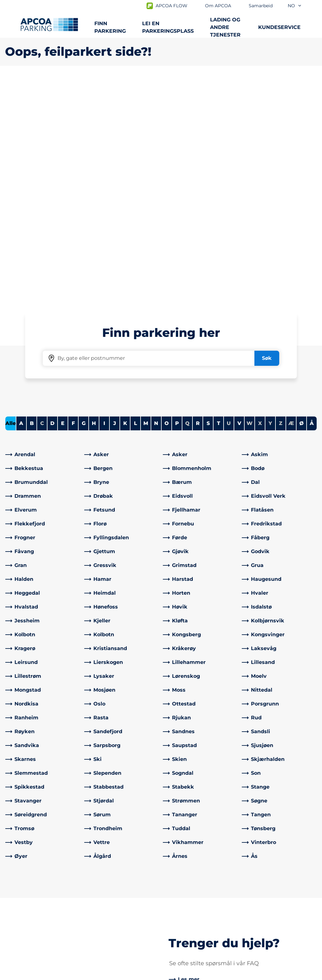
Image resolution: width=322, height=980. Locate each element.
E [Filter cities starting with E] (63, 202)
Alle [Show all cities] (11, 202)
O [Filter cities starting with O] (167, 202)
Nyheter (176, 907)
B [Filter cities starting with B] (32, 202)
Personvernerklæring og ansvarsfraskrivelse (53, 974)
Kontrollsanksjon (107, 897)
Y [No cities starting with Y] (270, 202)
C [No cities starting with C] (42, 202)
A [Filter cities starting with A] (21, 202)
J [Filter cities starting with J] (115, 202)
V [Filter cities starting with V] (239, 202)
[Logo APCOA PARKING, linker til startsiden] (49, 25)
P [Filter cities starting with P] (177, 202)
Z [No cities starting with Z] (281, 202)
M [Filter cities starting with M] (146, 202)
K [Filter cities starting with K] (125, 202)
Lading (14, 897)
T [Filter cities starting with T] (219, 202)
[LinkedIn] (102, 930)
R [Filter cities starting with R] (198, 202)
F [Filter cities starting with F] (73, 202)
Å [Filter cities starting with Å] (312, 202)
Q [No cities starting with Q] (187, 202)
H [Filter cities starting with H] (94, 202)
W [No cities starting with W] (250, 202)
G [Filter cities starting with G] (84, 202)
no (295, 6)
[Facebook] (89, 930)
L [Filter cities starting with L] (136, 202)
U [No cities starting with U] (229, 202)
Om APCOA (180, 887)
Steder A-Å (19, 887)
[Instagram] (114, 930)
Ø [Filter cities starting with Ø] (302, 202)
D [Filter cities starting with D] (52, 202)
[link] (43, 233)
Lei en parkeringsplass (168, 27)
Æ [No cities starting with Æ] (291, 202)
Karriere (176, 917)
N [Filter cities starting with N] (156, 202)
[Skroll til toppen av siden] (312, 840)
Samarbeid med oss (191, 897)
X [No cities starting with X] (260, 202)
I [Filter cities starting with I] (104, 202)
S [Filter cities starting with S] (208, 202)
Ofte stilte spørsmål (110, 887)
